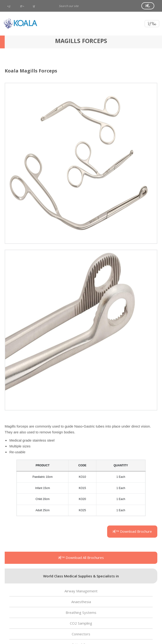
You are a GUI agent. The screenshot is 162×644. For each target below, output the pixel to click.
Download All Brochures (81, 558)
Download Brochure (132, 531)
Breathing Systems (81, 612)
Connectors (81, 634)
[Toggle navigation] (152, 24)
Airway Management (81, 591)
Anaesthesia (81, 602)
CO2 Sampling (81, 623)
